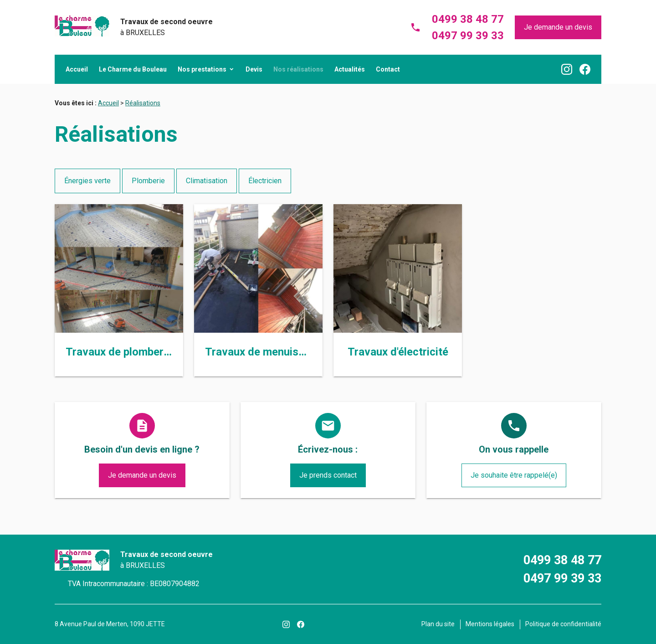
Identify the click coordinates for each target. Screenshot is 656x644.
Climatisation (207, 181)
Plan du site (438, 624)
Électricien (265, 181)
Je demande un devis (558, 27)
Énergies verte (87, 181)
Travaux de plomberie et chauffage (152, 352)
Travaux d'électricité (398, 352)
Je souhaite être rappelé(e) (514, 475)
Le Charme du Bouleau (133, 69)
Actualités (350, 69)
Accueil (77, 69)
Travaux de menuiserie (261, 352)
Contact (388, 69)
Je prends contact (328, 475)
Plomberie (148, 181)
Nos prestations (202, 69)
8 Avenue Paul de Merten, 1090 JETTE (110, 624)
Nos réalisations (298, 69)
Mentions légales (490, 624)
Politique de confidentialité (563, 624)
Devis (254, 69)
